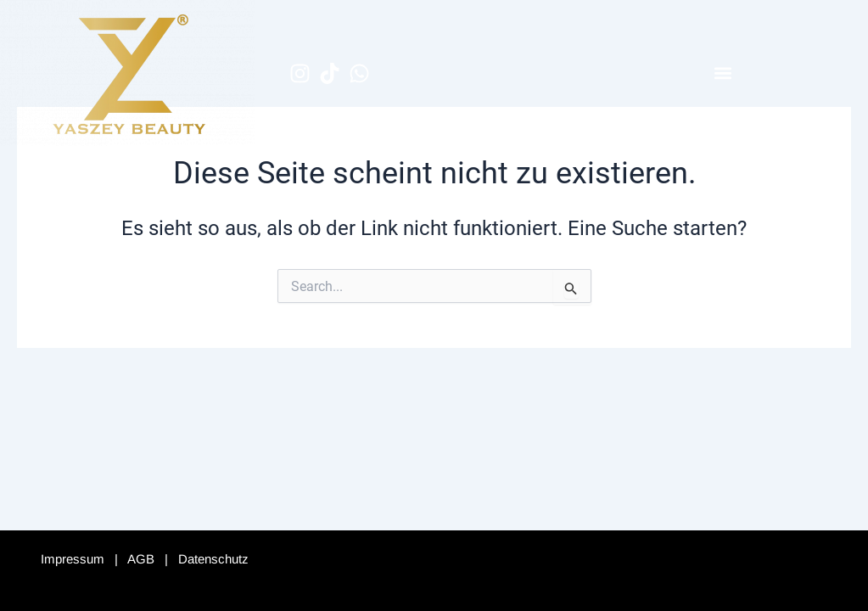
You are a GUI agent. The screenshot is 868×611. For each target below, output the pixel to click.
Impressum (73, 559)
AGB (141, 559)
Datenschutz (213, 559)
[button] (723, 73)
